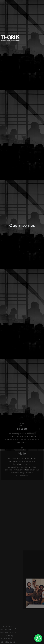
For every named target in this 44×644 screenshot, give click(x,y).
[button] (33, 38)
